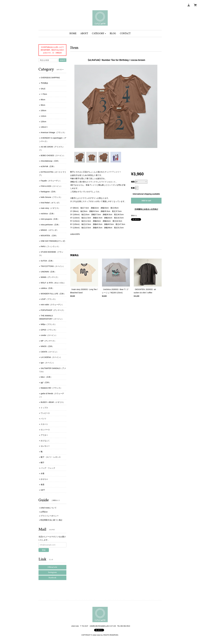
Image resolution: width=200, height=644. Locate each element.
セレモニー (45, 446)
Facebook (52, 578)
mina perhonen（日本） (50, 225)
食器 (43, 484)
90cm (43, 105)
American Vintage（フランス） (53, 132)
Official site (52, 567)
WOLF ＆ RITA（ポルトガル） (53, 283)
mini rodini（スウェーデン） (52, 305)
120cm (43, 122)
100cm (43, 110)
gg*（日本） (46, 382)
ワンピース (45, 413)
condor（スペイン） (49, 335)
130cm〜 (44, 127)
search (62, 60)
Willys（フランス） (49, 324)
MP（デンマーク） (48, 341)
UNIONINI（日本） (48, 272)
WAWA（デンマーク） (50, 277)
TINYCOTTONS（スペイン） (53, 266)
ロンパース (45, 430)
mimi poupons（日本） (50, 219)
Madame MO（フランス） (51, 388)
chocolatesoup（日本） (50, 161)
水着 (43, 473)
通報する (134, 216)
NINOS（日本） (47, 346)
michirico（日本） (48, 214)
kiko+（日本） (46, 377)
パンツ (43, 419)
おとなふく (45, 441)
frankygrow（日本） (49, 192)
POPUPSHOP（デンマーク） (53, 310)
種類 (133, 182)
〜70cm (44, 94)
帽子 (43, 463)
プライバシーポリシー (50, 516)
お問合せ (44, 512)
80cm (43, 100)
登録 (44, 550)
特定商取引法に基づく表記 (51, 520)
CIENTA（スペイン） (49, 352)
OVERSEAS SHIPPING (50, 78)
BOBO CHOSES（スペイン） (53, 155)
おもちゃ (44, 479)
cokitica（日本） (47, 288)
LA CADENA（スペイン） (51, 357)
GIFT (43, 490)
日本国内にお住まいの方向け (146, 209)
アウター (44, 435)
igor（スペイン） (48, 363)
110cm (43, 116)
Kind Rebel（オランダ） (51, 203)
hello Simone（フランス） (51, 197)
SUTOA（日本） (47, 261)
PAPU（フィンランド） (50, 246)
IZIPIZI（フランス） (49, 330)
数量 (133, 188)
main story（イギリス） (50, 208)
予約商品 (44, 83)
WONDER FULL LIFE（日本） (53, 294)
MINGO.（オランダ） (49, 230)
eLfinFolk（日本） (48, 166)
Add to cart (146, 201)
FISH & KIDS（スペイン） (51, 186)
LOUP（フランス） (49, 299)
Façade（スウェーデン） (51, 181)
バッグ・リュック (48, 468)
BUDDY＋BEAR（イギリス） (53, 402)
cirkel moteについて (48, 508)
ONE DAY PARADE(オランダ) (53, 241)
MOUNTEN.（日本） (49, 236)
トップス (44, 408)
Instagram (52, 572)
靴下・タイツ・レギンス (51, 457)
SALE (43, 89)
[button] (99, 34)
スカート (44, 424)
